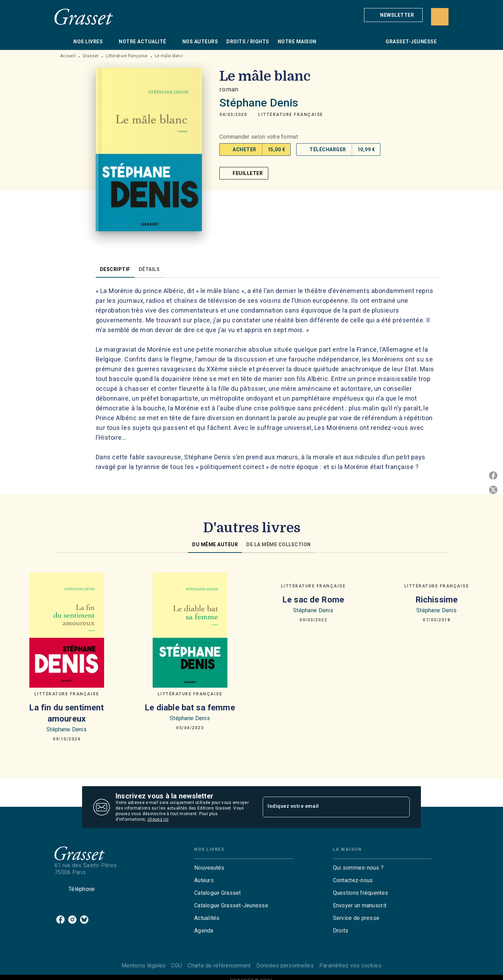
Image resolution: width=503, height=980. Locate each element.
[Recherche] (440, 17)
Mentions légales (144, 966)
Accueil (68, 56)
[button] (393, 15)
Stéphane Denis (259, 103)
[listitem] (60, 920)
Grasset (91, 56)
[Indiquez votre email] (327, 807)
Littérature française (127, 56)
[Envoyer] (401, 807)
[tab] (62, 42)
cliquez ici (158, 819)
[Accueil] (84, 17)
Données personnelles (285, 966)
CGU (177, 966)
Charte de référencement (219, 966)
